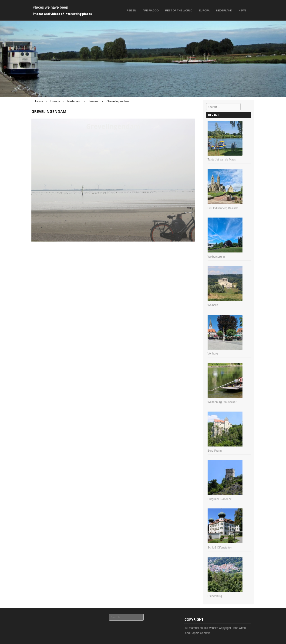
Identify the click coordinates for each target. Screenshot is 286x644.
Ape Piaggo (151, 10)
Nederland (224, 10)
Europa (204, 10)
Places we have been (50, 7)
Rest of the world (179, 10)
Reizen (131, 10)
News (243, 10)
